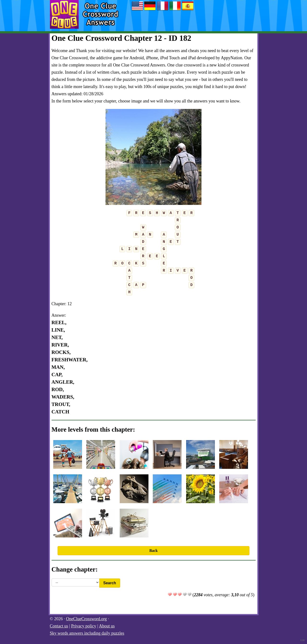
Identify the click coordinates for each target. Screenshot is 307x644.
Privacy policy (84, 626)
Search (110, 583)
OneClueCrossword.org (86, 619)
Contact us (59, 626)
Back (154, 551)
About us (107, 626)
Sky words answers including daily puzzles (87, 633)
